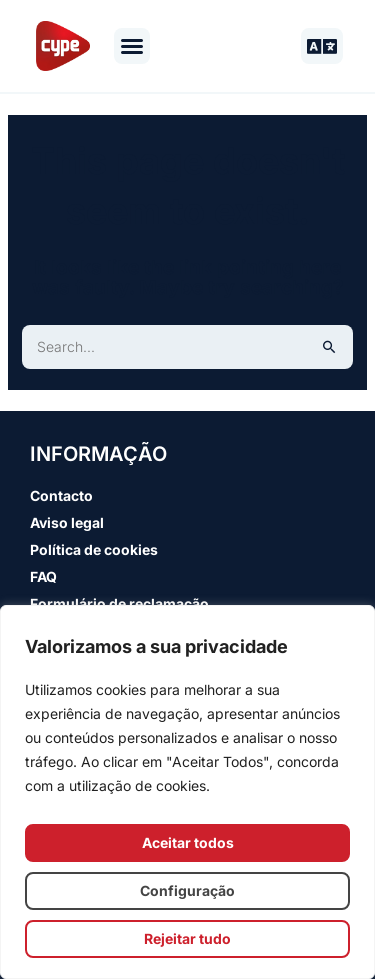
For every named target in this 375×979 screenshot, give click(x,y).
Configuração (187, 890)
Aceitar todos (188, 842)
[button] (132, 46)
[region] (187, 792)
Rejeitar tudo (187, 938)
